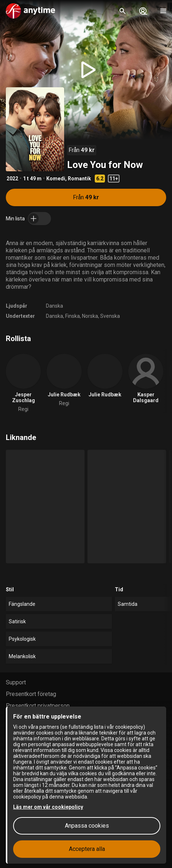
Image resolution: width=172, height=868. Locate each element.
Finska (73, 316)
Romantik (79, 179)
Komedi (56, 179)
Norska (90, 316)
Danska (54, 306)
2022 (12, 179)
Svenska (110, 316)
